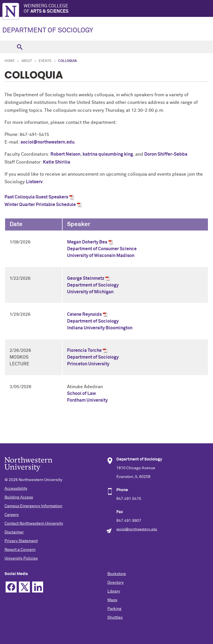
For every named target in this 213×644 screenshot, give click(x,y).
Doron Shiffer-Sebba (166, 154)
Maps (112, 600)
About (27, 61)
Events (45, 61)
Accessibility (16, 489)
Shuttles (115, 618)
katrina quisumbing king (108, 154)
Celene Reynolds (84, 314)
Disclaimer (14, 532)
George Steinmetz (86, 278)
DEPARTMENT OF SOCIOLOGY (48, 30)
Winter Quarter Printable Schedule (40, 205)
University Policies (21, 558)
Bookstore (117, 574)
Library (114, 591)
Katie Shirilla (57, 162)
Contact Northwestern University (34, 524)
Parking (114, 609)
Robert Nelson (65, 154)
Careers (12, 515)
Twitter (24, 587)
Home (10, 61)
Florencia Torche (84, 350)
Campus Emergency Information (33, 506)
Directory (116, 583)
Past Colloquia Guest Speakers (36, 197)
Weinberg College (118, 9)
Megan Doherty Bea (87, 242)
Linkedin (38, 587)
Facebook (11, 587)
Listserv (34, 182)
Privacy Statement (21, 541)
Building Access (19, 497)
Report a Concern (20, 550)
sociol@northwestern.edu (47, 142)
